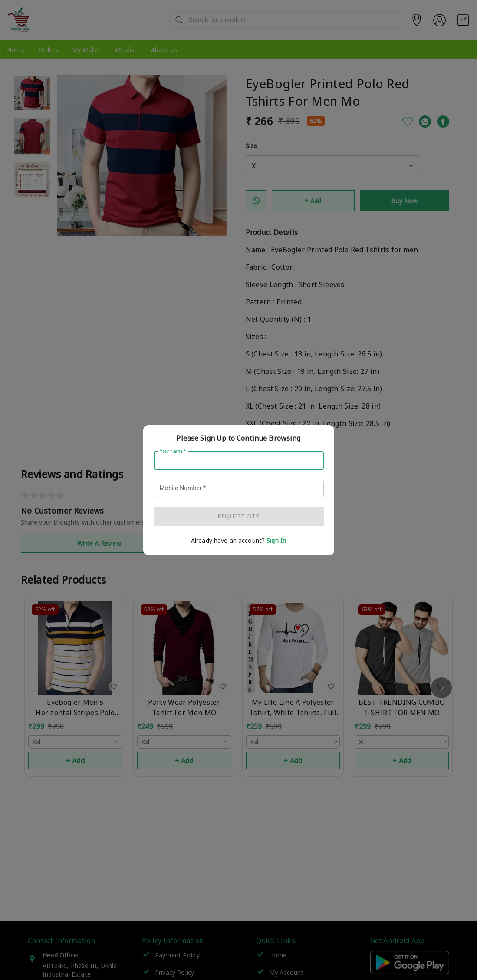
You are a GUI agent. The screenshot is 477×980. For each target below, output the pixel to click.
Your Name (173, 451)
